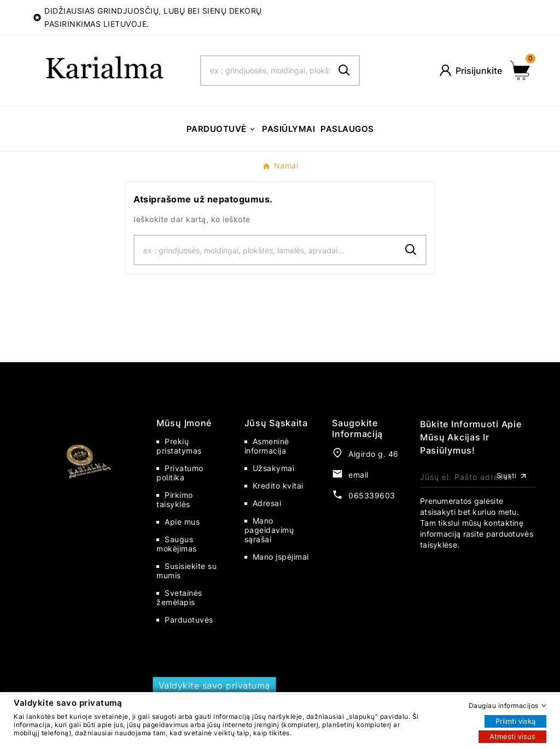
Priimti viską (515, 721)
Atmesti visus (512, 736)
